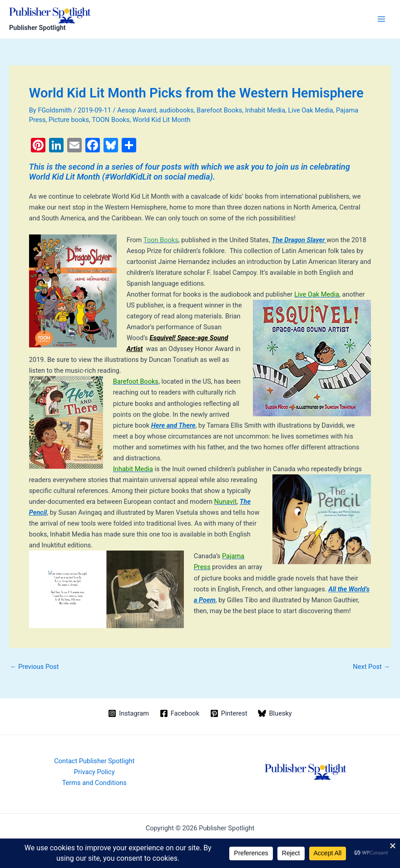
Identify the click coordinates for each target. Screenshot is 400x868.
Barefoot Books (219, 110)
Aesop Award (137, 110)
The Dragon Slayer (299, 240)
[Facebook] (180, 713)
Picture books (69, 120)
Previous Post (35, 667)
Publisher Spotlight (37, 28)
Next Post (371, 667)
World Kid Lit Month (162, 120)
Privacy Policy (94, 772)
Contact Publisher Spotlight (94, 761)
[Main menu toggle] (381, 19)
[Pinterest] (229, 713)
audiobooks (177, 110)
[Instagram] (128, 713)
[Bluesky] (275, 713)
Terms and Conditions (94, 783)
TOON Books (111, 120)
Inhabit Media (265, 110)
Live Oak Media (311, 110)
